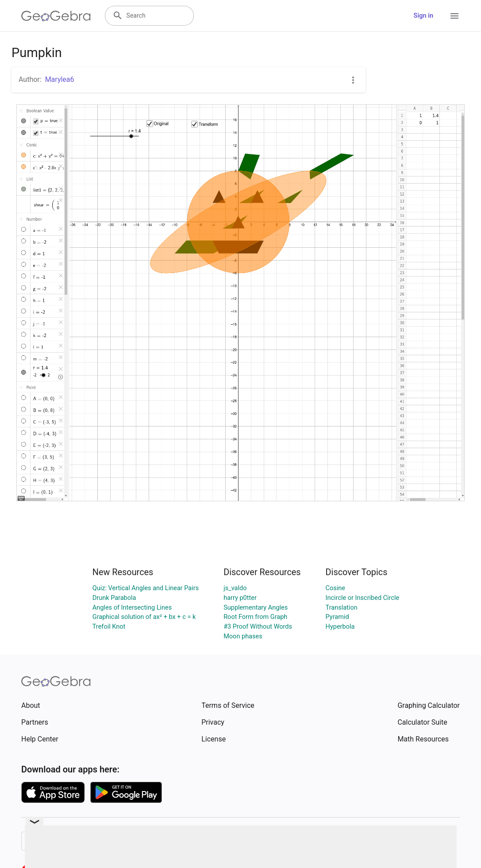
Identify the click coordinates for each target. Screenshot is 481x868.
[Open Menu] (454, 16)
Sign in (423, 16)
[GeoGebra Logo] (56, 16)
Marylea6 (60, 79)
